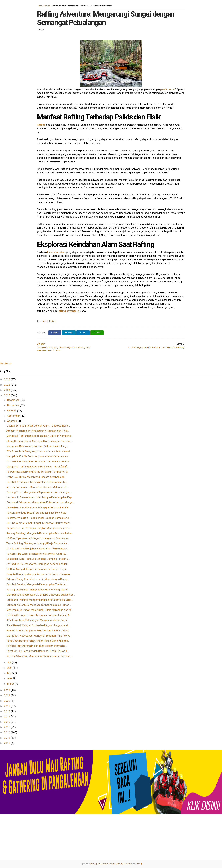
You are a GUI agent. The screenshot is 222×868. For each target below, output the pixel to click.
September (14, 416)
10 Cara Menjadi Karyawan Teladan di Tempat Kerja (36, 569)
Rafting (47, 6)
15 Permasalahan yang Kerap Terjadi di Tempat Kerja (37, 472)
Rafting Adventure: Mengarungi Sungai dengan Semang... (39, 656)
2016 (7, 722)
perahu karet (168, 89)
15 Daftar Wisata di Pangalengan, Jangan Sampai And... (39, 518)
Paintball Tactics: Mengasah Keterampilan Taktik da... (37, 584)
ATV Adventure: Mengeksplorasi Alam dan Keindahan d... (39, 451)
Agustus (12, 421)
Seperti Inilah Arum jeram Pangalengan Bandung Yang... (38, 630)
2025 (7, 385)
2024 (7, 390)
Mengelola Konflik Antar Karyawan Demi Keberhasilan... (38, 456)
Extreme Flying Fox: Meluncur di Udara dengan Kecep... (38, 579)
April (10, 678)
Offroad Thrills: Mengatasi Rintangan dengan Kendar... (38, 564)
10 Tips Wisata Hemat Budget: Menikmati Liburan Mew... (39, 523)
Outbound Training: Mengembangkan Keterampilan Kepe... (40, 600)
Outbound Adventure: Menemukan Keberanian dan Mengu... (40, 502)
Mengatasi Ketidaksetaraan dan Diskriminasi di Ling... (37, 446)
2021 (7, 695)
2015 (7, 727)
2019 (7, 706)
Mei (10, 673)
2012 (7, 743)
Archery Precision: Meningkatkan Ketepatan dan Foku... (38, 431)
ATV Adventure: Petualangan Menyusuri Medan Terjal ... (38, 620)
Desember (13, 400)
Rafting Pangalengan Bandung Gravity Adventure (111, 864)
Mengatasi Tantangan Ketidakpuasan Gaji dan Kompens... (40, 436)
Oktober (12, 410)
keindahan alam (56, 252)
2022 (7, 690)
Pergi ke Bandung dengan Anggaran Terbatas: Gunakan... (39, 574)
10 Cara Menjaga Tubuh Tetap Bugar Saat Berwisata (36, 513)
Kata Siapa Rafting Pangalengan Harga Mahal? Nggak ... (38, 641)
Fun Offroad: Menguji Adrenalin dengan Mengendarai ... (38, 625)
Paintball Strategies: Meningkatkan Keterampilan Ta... (37, 482)
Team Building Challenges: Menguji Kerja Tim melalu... (38, 543)
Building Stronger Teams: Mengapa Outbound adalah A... (39, 615)
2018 (7, 711)
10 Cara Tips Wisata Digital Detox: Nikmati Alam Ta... (37, 554)
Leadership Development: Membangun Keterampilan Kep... (40, 497)
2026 (7, 379)
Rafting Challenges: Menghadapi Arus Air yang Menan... (38, 590)
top (140, 864)
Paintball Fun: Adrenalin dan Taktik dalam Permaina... (37, 646)
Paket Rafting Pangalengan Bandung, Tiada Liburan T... (38, 651)
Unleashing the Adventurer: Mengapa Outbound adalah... (39, 507)
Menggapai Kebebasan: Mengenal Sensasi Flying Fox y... (38, 636)
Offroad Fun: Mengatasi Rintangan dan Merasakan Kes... (39, 461)
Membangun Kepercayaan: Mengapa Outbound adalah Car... (41, 595)
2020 (7, 701)
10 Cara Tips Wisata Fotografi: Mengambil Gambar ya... (38, 538)
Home (40, 6)
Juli (10, 662)
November (13, 405)
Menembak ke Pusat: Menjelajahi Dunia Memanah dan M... (40, 610)
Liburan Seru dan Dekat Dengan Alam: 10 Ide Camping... (38, 426)
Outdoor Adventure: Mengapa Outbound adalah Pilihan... (39, 605)
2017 (7, 717)
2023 (7, 395)
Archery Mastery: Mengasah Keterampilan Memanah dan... (40, 533)
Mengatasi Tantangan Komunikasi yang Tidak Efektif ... (38, 467)
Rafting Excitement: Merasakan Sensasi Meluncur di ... (38, 487)
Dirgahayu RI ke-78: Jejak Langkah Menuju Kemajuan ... (38, 528)
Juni (10, 668)
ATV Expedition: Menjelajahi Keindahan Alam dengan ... (38, 548)
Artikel (45, 321)
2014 (7, 732)
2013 (7, 738)
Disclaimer (6, 363)
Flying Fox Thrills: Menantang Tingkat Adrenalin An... (36, 477)
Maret (11, 684)
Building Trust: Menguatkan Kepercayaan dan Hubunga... (39, 492)
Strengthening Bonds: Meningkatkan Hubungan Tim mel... (39, 441)
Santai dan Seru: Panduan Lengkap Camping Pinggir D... (38, 559)
